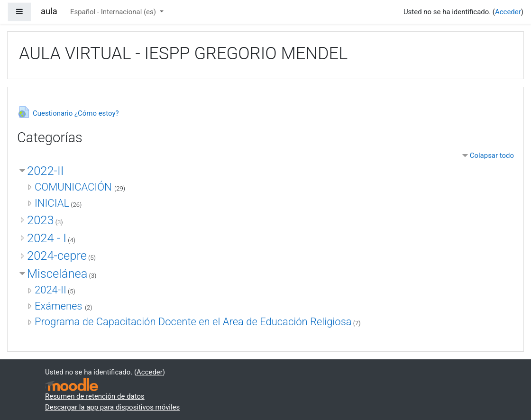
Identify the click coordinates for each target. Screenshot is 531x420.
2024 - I (47, 238)
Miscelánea (57, 274)
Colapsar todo (492, 155)
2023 (41, 220)
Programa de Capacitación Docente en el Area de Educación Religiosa (193, 322)
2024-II (50, 290)
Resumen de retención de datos (95, 396)
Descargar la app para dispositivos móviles (112, 407)
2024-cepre (57, 256)
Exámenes (60, 306)
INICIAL (52, 203)
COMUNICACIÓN (74, 187)
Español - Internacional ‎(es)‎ (114, 12)
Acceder (508, 12)
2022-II (46, 171)
